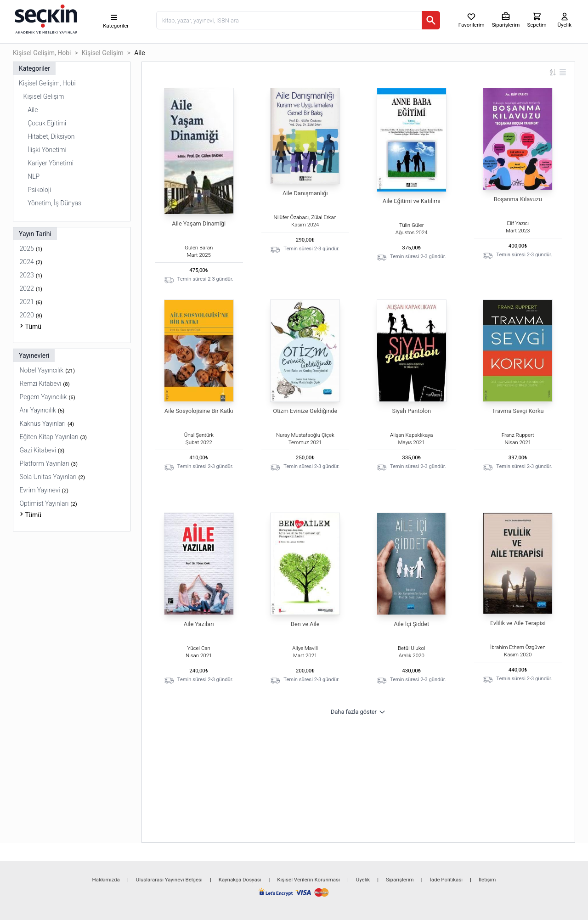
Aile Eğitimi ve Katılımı (412, 201)
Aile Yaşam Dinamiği (199, 223)
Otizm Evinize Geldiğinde (305, 411)
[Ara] (431, 20)
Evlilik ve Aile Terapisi (518, 623)
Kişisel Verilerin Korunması (308, 880)
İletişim (487, 880)
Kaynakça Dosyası (240, 880)
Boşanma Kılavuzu (518, 199)
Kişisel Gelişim (103, 53)
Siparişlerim (400, 880)
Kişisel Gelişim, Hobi (42, 53)
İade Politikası (447, 880)
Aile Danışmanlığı (305, 193)
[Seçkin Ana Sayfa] (45, 18)
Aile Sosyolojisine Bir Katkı (199, 411)
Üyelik (363, 880)
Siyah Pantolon (411, 411)
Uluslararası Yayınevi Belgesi (169, 880)
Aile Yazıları (199, 624)
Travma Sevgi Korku (518, 411)
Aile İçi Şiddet (411, 624)
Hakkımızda (106, 880)
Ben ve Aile (305, 624)
